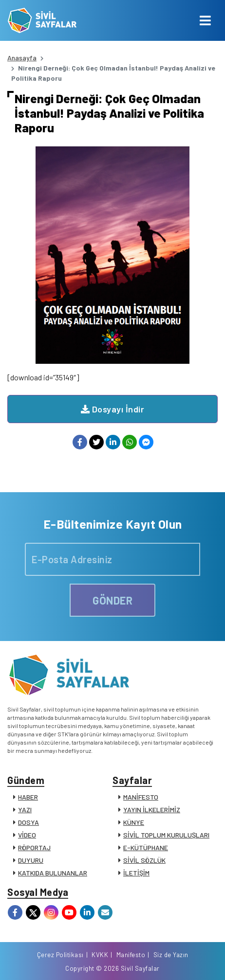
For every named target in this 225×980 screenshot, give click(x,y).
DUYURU (31, 860)
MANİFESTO (141, 797)
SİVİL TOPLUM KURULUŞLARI (166, 835)
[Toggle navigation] (205, 20)
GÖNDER (112, 600)
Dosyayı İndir (113, 409)
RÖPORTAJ (34, 847)
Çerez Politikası (60, 955)
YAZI (25, 810)
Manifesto (131, 955)
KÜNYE (134, 822)
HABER (28, 797)
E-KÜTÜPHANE (146, 847)
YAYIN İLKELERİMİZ (152, 810)
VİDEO (27, 835)
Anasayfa (22, 58)
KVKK (100, 955)
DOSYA (28, 822)
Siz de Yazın (171, 955)
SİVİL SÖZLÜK (144, 860)
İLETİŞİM (136, 873)
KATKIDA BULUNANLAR (53, 873)
